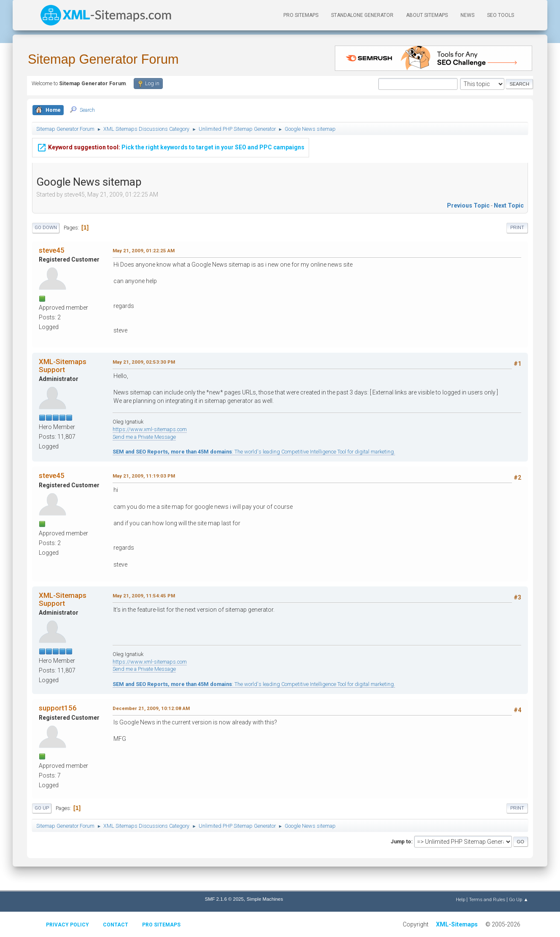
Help (460, 899)
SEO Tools (501, 15)
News (467, 15)
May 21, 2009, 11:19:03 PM (144, 476)
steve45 (52, 250)
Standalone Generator (362, 15)
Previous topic (468, 205)
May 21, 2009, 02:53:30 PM (144, 362)
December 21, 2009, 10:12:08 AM (151, 708)
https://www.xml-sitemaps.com (150, 429)
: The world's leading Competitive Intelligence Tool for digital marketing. (254, 452)
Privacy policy (67, 925)
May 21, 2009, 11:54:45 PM (144, 596)
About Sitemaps (427, 15)
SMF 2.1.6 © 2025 (224, 899)
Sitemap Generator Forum (103, 59)
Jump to (401, 841)
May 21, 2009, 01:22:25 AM (144, 251)
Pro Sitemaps (161, 925)
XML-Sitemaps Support (63, 365)
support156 (58, 708)
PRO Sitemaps (301, 15)
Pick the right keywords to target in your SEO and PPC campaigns (171, 146)
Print (517, 228)
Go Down (46, 228)
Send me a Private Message (144, 437)
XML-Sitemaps (457, 924)
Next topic (509, 205)
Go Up (42, 808)
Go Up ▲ (518, 899)
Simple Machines (265, 899)
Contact (116, 925)
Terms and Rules (487, 899)
